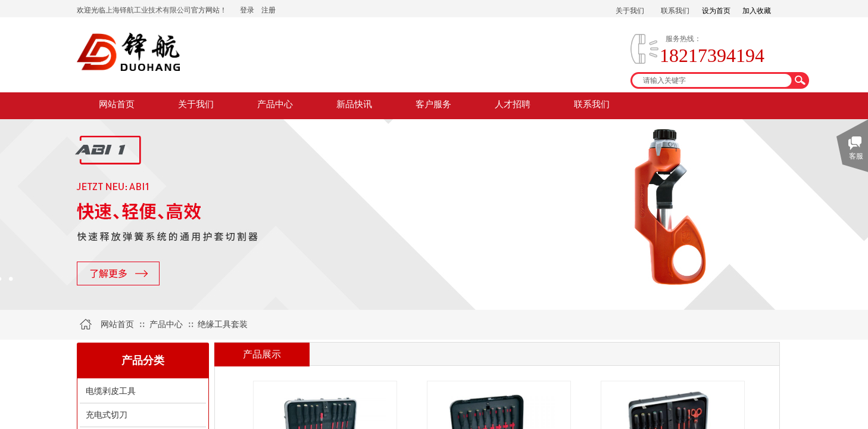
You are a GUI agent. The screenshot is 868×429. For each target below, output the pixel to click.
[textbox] (712, 80)
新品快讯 (354, 104)
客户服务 (433, 104)
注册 (268, 10)
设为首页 (716, 11)
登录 (247, 10)
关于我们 (196, 104)
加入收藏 (757, 11)
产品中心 (275, 104)
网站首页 (117, 104)
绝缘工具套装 (223, 324)
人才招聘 (513, 104)
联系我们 (592, 104)
